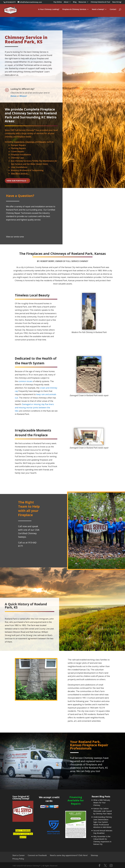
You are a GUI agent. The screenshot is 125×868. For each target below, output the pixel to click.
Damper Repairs (18, 145)
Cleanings (30, 142)
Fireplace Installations (21, 155)
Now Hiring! (117, 2)
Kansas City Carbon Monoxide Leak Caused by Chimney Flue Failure (103, 811)
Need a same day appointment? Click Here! (69, 855)
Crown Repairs (18, 151)
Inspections (19, 142)
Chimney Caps (17, 158)
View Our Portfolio (16, 181)
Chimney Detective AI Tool (100, 2)
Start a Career (19, 855)
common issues (25, 381)
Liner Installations (19, 167)
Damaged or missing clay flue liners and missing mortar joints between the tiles (34, 408)
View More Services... (20, 173)
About (66, 2)
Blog (75, 2)
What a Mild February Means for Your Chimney (102, 803)
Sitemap (94, 855)
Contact (113, 11)
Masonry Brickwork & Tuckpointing (27, 170)
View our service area (15, 237)
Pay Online (58, 2)
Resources (82, 2)
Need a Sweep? (98, 11)
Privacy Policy (18, 858)
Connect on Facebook (37, 855)
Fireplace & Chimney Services (74, 11)
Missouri (23, 96)
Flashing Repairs (18, 148)
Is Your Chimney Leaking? (49, 11)
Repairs (43, 142)
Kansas (14, 96)
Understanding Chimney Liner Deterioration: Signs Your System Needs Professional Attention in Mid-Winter (103, 822)
